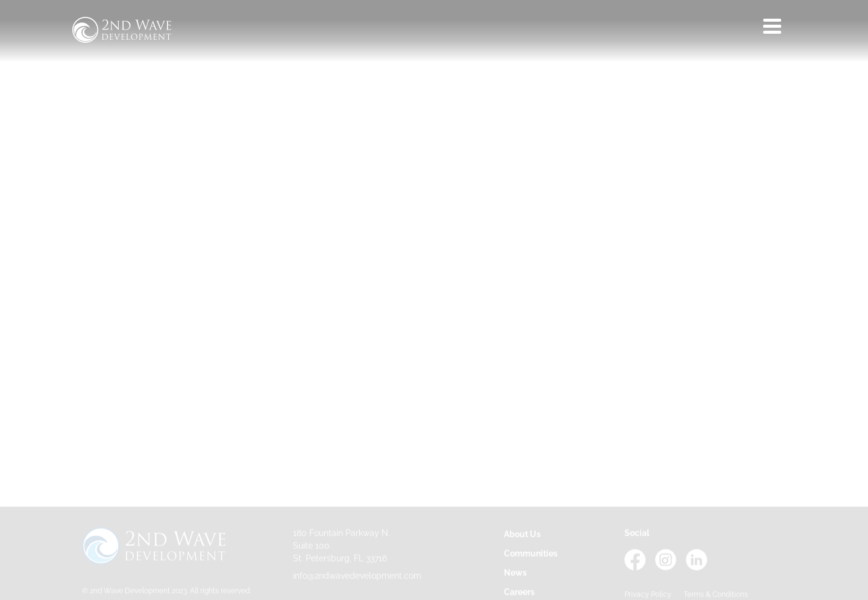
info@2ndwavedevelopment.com (357, 577)
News (515, 574)
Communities (531, 555)
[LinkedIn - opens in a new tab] (697, 568)
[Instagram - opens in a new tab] (666, 568)
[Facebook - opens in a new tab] (635, 568)
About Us (522, 536)
